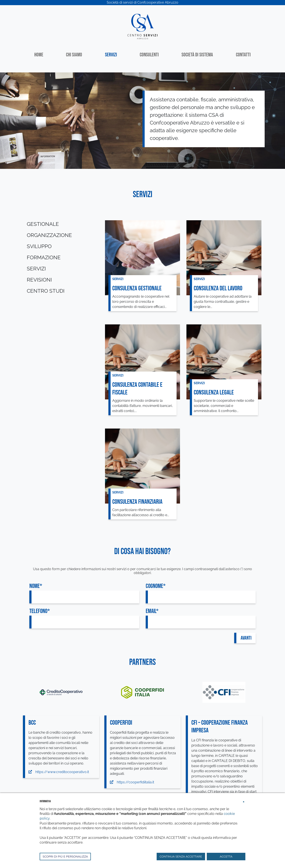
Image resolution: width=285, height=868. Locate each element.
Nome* (36, 586)
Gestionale (43, 224)
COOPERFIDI (121, 723)
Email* (152, 611)
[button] (244, 801)
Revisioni (39, 280)
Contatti (243, 55)
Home (39, 55)
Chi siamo (74, 55)
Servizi (111, 55)
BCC (32, 723)
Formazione (44, 257)
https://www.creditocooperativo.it (59, 772)
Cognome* (156, 586)
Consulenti (149, 55)
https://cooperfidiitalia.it (132, 782)
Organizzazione (49, 235)
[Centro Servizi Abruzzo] (142, 26)
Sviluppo (39, 246)
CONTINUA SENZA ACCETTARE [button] (181, 857)
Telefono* (40, 611)
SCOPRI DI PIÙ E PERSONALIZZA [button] (65, 857)
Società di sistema (197, 55)
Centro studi (46, 291)
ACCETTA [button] (226, 857)
